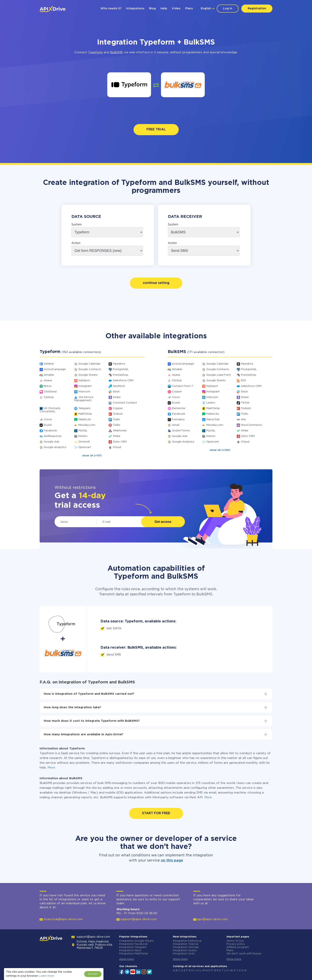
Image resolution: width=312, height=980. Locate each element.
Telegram (84, 408)
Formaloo (178, 420)
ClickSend (50, 392)
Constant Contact (125, 403)
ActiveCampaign (55, 369)
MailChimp (85, 414)
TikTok (245, 403)
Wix (243, 420)
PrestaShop (120, 375)
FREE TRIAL (156, 130)
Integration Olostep (186, 947)
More (51, 768)
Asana (48, 381)
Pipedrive (119, 364)
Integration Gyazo (185, 950)
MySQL (83, 431)
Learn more (47, 976)
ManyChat (213, 420)
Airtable (49, 375)
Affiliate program (238, 947)
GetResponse (53, 436)
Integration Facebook (133, 944)
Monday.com (87, 425)
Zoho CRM (120, 442)
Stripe (117, 397)
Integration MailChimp (134, 954)
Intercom (84, 392)
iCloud (117, 447)
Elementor (179, 408)
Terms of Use (235, 941)
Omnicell (84, 442)
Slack (116, 392)
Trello (116, 420)
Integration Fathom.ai (187, 941)
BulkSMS (117, 52)
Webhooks (120, 431)
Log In (228, 9)
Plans (189, 9)
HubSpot (84, 381)
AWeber (49, 364)
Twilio (117, 425)
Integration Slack (130, 950)
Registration (257, 9)
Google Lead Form (219, 375)
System (77, 225)
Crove (48, 420)
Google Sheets (88, 375)
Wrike (117, 436)
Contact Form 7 (182, 386)
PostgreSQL (121, 369)
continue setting (156, 283)
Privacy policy (236, 944)
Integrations (135, 9)
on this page (172, 861)
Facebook (50, 431)
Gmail (176, 425)
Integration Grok (184, 954)
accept (93, 974)
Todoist (118, 414)
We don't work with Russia (244, 954)
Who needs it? (111, 9)
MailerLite (85, 420)
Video (176, 9)
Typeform (95, 52)
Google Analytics (55, 447)
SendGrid (119, 386)
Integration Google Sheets (136, 941)
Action (76, 243)
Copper (118, 408)
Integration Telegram (133, 947)
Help (164, 9)
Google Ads (52, 442)
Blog (152, 9)
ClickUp (49, 397)
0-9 (244, 971)
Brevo (48, 386)
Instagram (85, 386)
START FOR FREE (156, 813)
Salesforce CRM (123, 381)
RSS (243, 381)
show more (127, 959)
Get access (163, 522)
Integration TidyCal (186, 944)
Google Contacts (90, 369)
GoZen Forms (181, 431)
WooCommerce (251, 425)
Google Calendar (89, 364)
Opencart (85, 447)
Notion (83, 436)
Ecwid (48, 425)
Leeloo (211, 403)
